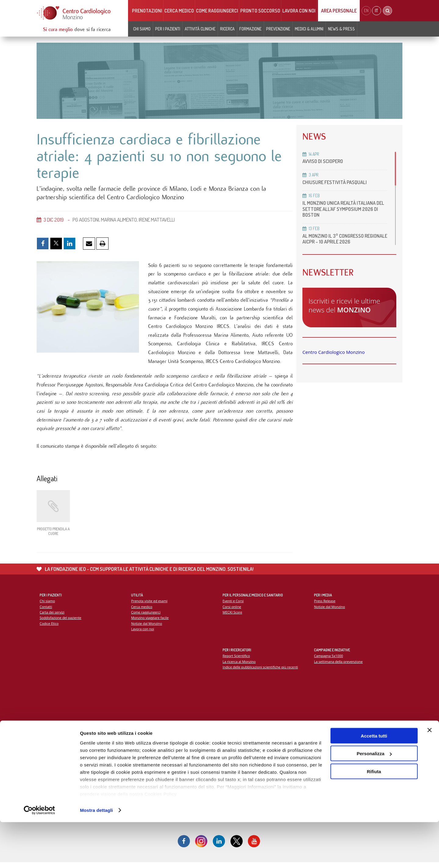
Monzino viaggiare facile (150, 623)
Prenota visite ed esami (150, 606)
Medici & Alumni (309, 29)
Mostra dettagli (96, 856)
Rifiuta (374, 817)
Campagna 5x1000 (329, 661)
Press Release (325, 606)
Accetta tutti (374, 782)
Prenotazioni (147, 11)
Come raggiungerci (217, 11)
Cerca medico (179, 11)
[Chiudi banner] (430, 776)
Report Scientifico (236, 661)
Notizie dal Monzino (147, 629)
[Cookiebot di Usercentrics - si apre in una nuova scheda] (39, 856)
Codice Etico (49, 629)
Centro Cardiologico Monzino (334, 352)
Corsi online (232, 612)
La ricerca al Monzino (239, 666)
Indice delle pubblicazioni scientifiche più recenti (261, 672)
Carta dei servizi (52, 617)
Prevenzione (278, 29)
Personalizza (374, 800)
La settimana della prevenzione (339, 666)
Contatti (46, 612)
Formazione (250, 29)
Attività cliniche (200, 29)
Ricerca (227, 29)
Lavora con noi (299, 11)
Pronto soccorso (260, 11)
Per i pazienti (168, 29)
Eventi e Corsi (233, 606)
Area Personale (339, 11)
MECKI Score (232, 617)
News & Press (341, 29)
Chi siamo (142, 29)
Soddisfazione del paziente (61, 623)
